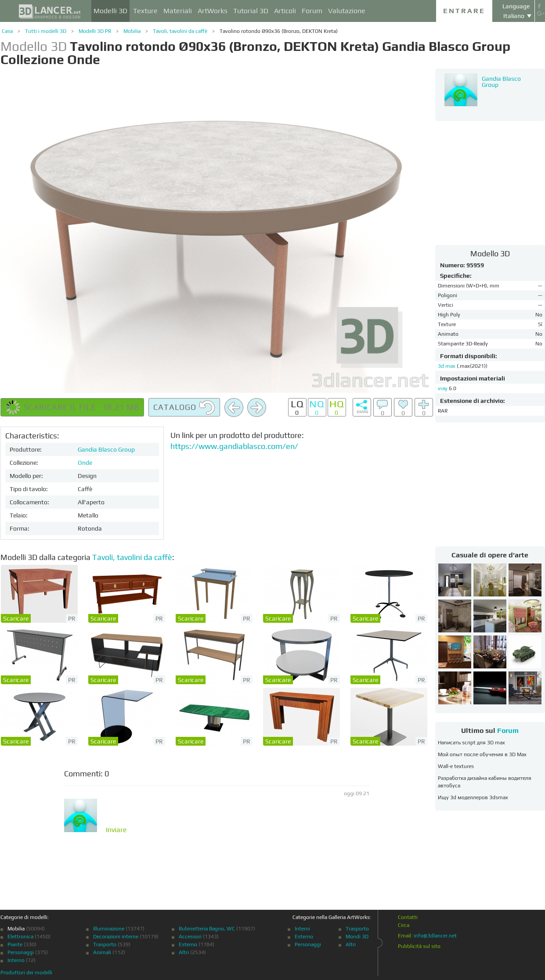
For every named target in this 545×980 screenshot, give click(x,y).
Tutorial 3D (251, 11)
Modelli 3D (110, 11)
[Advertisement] (490, 183)
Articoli (285, 11)
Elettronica (20, 937)
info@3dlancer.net (435, 936)
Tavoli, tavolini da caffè (180, 31)
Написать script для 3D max (471, 743)
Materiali (178, 11)
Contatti (408, 917)
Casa (7, 31)
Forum (312, 11)
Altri (184, 952)
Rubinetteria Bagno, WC (207, 929)
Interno (16, 960)
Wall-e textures (456, 766)
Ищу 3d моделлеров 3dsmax (473, 797)
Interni (302, 929)
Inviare (116, 830)
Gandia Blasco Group (106, 449)
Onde (85, 463)
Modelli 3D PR (95, 31)
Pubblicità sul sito (419, 946)
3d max (447, 366)
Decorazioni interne (116, 937)
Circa (404, 925)
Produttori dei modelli (26, 973)
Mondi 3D (357, 937)
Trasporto (105, 944)
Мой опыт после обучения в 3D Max (482, 754)
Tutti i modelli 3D (46, 31)
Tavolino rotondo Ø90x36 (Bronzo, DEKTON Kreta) (279, 31)
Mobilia (132, 31)
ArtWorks (213, 11)
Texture (145, 11)
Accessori (190, 937)
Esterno (188, 944)
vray (443, 388)
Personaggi (21, 952)
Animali (102, 952)
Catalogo (184, 408)
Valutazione (347, 11)
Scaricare (16, 618)
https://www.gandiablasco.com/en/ (234, 446)
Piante (15, 944)
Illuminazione (109, 929)
